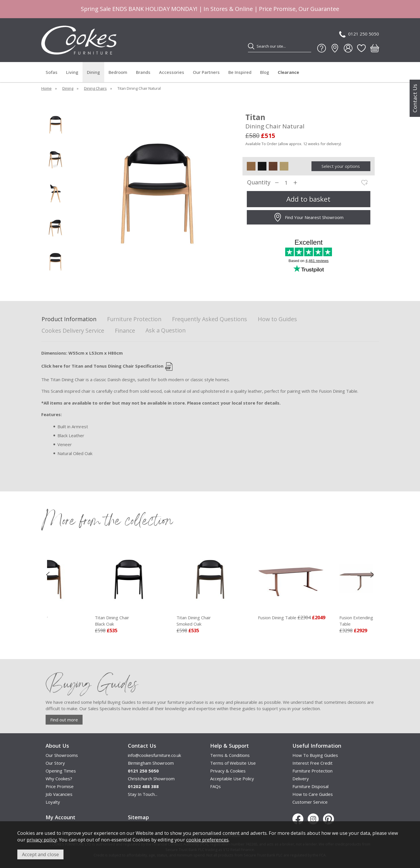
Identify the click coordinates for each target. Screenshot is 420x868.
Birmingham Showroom (151, 763)
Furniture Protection (134, 319)
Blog (265, 72)
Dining (93, 72)
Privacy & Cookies (228, 771)
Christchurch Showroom (151, 779)
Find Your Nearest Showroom (308, 217)
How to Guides (277, 319)
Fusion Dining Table (315, 618)
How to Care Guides (313, 794)
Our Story (55, 763)
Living (72, 72)
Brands (143, 72)
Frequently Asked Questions (210, 319)
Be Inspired (240, 72)
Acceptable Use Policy (232, 779)
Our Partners (206, 72)
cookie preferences (207, 840)
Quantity (259, 183)
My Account (60, 817)
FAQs (215, 786)
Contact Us (415, 98)
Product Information (69, 319)
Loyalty (53, 802)
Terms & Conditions (230, 755)
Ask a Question (166, 330)
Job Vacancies (59, 794)
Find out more (64, 720)
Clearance (288, 72)
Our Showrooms (62, 755)
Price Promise (60, 786)
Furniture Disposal (310, 786)
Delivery (301, 779)
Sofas (52, 72)
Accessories (172, 72)
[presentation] (48, 575)
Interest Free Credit (312, 763)
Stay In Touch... (143, 794)
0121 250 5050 (359, 34)
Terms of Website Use (233, 763)
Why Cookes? (59, 779)
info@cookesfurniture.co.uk (154, 755)
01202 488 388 (143, 786)
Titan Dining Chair (85, 621)
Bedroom (118, 72)
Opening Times (61, 771)
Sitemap (138, 817)
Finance (125, 331)
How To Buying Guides (315, 755)
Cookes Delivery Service (73, 331)
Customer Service (310, 802)
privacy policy (42, 840)
